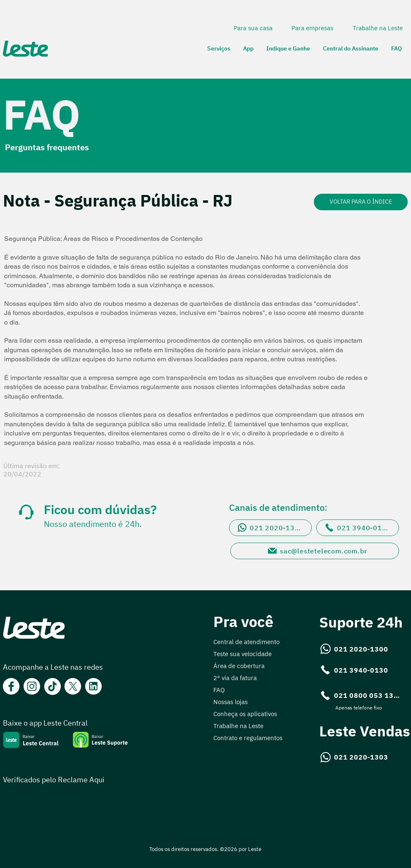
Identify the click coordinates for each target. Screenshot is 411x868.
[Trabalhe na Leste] (378, 28)
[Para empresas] (313, 28)
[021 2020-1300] (270, 528)
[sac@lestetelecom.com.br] (315, 551)
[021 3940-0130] (358, 528)
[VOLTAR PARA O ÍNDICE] (361, 202)
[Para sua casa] (253, 28)
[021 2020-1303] (355, 757)
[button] (219, 49)
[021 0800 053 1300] (361, 695)
